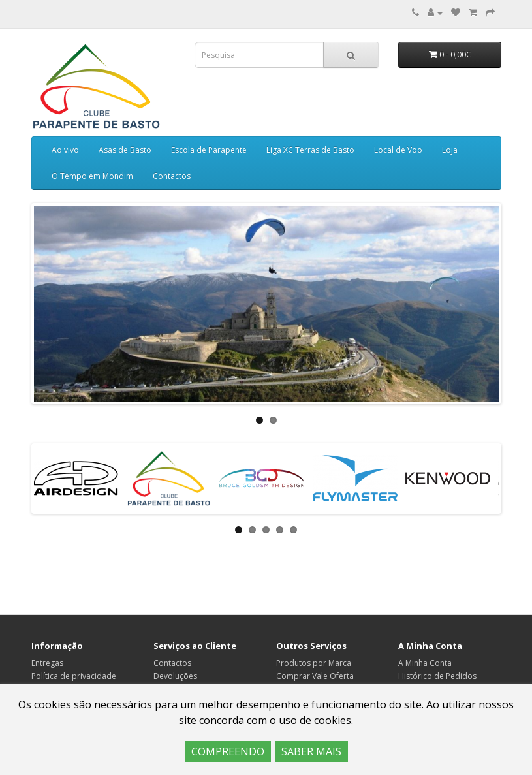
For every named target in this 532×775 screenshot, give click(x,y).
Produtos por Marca (314, 663)
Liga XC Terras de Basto (310, 150)
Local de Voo (398, 150)
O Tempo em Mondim (92, 176)
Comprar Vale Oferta (315, 676)
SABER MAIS (311, 751)
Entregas (47, 663)
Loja (450, 150)
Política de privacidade (74, 676)
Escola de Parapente (209, 150)
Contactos (172, 176)
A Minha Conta (425, 663)
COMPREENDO (228, 751)
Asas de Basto (125, 150)
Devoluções (175, 676)
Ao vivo (65, 150)
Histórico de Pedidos (437, 676)
